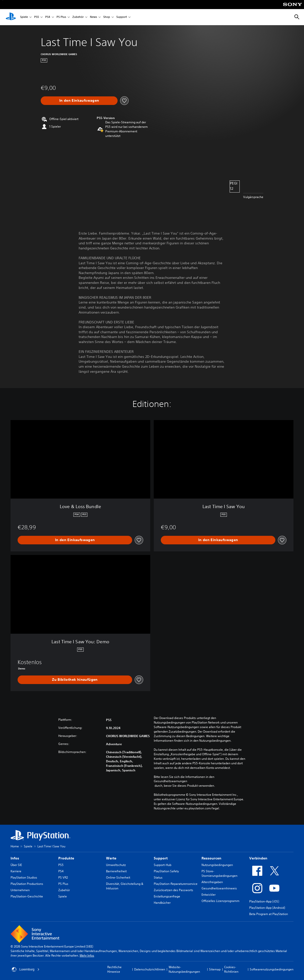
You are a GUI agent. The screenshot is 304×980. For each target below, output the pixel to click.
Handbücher (162, 903)
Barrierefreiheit (116, 871)
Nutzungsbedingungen (217, 865)
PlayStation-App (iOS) (264, 901)
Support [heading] (161, 858)
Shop (107, 17)
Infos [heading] (15, 858)
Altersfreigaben (212, 882)
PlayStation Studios (24, 877)
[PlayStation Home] (11, 17)
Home (15, 846)
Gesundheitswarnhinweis (219, 888)
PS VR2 (63, 877)
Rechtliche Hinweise (114, 969)
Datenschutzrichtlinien (150, 969)
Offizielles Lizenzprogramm (220, 901)
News (93, 17)
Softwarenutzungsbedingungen (272, 969)
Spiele (24, 17)
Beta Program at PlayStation (269, 914)
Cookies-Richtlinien (231, 969)
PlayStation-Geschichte (27, 896)
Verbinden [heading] (258, 858)
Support (122, 17)
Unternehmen (20, 890)
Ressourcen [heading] (211, 858)
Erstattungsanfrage (167, 896)
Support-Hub (163, 865)
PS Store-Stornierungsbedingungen (219, 873)
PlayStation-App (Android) (267, 908)
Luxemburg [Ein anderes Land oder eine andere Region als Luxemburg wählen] (26, 969)
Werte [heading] (111, 858)
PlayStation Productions (27, 884)
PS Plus (61, 17)
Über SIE (16, 865)
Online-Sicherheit (118, 877)
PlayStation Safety (166, 871)
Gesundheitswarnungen (170, 781)
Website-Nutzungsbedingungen (184, 969)
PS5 (37, 17)
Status (158, 877)
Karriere (16, 871)
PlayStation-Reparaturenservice (176, 884)
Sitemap (215, 969)
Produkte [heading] (66, 858)
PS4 (48, 17)
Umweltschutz (116, 865)
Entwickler (209, 895)
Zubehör (78, 17)
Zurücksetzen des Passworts (173, 890)
